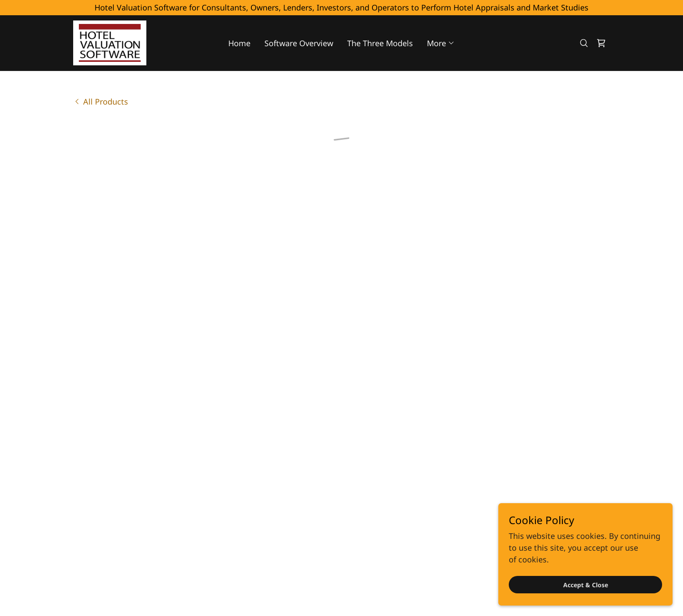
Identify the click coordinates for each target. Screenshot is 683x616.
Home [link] (239, 42)
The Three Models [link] (380, 42)
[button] (441, 42)
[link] (108, 41)
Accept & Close (586, 585)
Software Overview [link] (299, 42)
